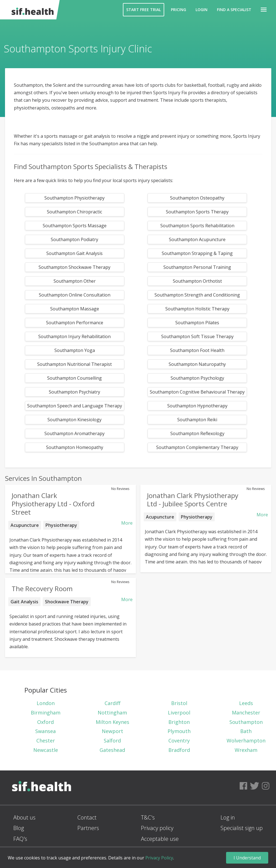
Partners (88, 828)
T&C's (148, 817)
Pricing (178, 10)
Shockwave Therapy (67, 602)
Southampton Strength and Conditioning (197, 295)
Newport (112, 731)
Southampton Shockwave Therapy (74, 267)
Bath (246, 731)
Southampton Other (75, 281)
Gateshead (112, 750)
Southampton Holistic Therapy (197, 309)
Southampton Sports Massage (75, 226)
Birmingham (46, 713)
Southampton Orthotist (197, 281)
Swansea (45, 731)
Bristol (179, 703)
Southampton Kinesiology (74, 420)
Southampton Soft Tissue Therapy (197, 336)
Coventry (179, 741)
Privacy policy (157, 828)
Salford (112, 741)
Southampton (246, 722)
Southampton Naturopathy (197, 364)
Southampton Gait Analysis (74, 253)
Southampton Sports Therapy (197, 212)
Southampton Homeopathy (75, 447)
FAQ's (20, 839)
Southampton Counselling (74, 378)
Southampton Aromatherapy (74, 433)
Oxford (45, 722)
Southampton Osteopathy (197, 198)
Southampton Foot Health (197, 350)
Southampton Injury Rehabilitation (74, 336)
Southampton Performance (75, 323)
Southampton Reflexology (197, 433)
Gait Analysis (24, 602)
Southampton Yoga (75, 350)
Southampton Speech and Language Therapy (75, 406)
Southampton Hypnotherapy (197, 406)
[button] (264, 10)
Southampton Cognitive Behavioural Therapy (197, 392)
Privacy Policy (159, 858)
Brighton (179, 722)
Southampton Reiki (197, 420)
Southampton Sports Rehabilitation (197, 226)
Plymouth (179, 731)
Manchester (246, 713)
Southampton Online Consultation (75, 295)
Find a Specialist (234, 10)
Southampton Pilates (197, 323)
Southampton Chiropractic (74, 212)
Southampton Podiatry (74, 239)
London (46, 703)
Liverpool (179, 713)
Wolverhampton (246, 741)
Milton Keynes (112, 722)
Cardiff (112, 703)
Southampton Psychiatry (74, 392)
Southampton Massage (75, 309)
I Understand (247, 858)
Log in (228, 817)
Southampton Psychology (197, 378)
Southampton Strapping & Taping (197, 253)
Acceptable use (160, 839)
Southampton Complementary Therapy (197, 447)
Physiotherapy (61, 525)
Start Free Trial (144, 10)
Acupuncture (25, 525)
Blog (19, 828)
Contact (87, 817)
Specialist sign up (242, 828)
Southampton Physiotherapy (74, 198)
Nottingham (112, 713)
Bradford (179, 750)
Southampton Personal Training (197, 267)
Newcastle (46, 750)
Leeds (246, 703)
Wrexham (246, 750)
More (127, 523)
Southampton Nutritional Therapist (74, 364)
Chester (46, 741)
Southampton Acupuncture (197, 239)
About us (24, 817)
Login (202, 10)
